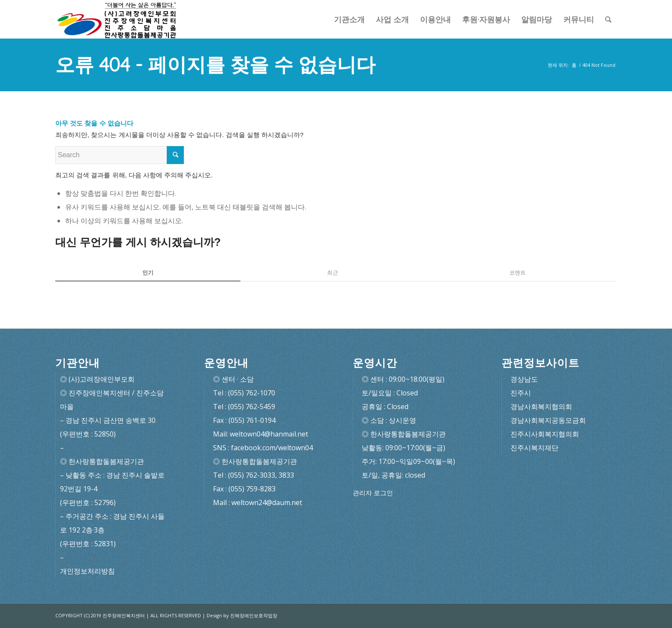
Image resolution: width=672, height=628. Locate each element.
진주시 (521, 393)
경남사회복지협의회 (541, 407)
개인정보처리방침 (87, 571)
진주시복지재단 (534, 448)
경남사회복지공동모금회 (548, 420)
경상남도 (524, 379)
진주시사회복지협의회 (545, 434)
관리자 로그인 (373, 493)
